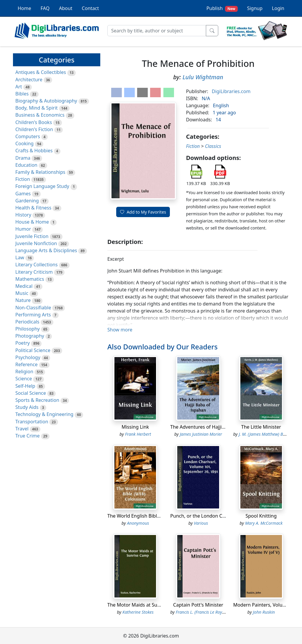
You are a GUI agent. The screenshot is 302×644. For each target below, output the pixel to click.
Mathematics (30, 279)
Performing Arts (33, 315)
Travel (22, 429)
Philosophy (28, 329)
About (66, 8)
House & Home (32, 222)
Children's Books (34, 122)
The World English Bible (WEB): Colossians (154, 516)
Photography (30, 336)
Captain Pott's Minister (198, 605)
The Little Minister (261, 427)
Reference (26, 364)
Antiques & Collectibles (41, 72)
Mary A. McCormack (264, 523)
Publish (222, 8)
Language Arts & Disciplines (46, 250)
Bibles (22, 94)
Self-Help (25, 386)
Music (22, 293)
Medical (24, 286)
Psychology (28, 357)
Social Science (31, 393)
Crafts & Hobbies (34, 151)
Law (20, 257)
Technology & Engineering (44, 414)
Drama (23, 158)
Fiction (23, 179)
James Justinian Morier (201, 434)
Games (23, 194)
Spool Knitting (261, 516)
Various (201, 523)
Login (278, 8)
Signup (255, 8)
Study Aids (27, 407)
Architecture (29, 80)
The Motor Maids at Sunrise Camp (145, 605)
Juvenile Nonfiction (36, 243)
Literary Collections (36, 265)
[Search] (157, 31)
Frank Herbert (138, 434)
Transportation (32, 422)
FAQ (45, 8)
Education (26, 165)
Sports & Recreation (37, 400)
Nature (23, 300)
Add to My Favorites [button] (143, 212)
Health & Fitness (33, 208)
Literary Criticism (34, 272)
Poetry (23, 343)
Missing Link (135, 427)
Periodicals (27, 322)
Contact (90, 8)
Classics (213, 146)
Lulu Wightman (203, 77)
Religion (24, 371)
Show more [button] (120, 330)
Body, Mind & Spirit (37, 108)
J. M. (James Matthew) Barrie (265, 434)
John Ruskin (264, 612)
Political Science (33, 350)
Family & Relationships (40, 172)
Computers (28, 136)
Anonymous (138, 523)
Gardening (27, 201)
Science (24, 379)
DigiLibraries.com (231, 91)
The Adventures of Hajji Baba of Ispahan (215, 427)
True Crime (28, 436)
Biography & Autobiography (46, 101)
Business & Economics (40, 115)
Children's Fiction (34, 129)
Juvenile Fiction (32, 236)
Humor (23, 229)
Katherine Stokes (138, 612)
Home (24, 8)
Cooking (24, 143)
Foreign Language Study (42, 186)
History (23, 215)
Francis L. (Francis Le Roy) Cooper (207, 612)
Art (19, 87)
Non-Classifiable (33, 308)
